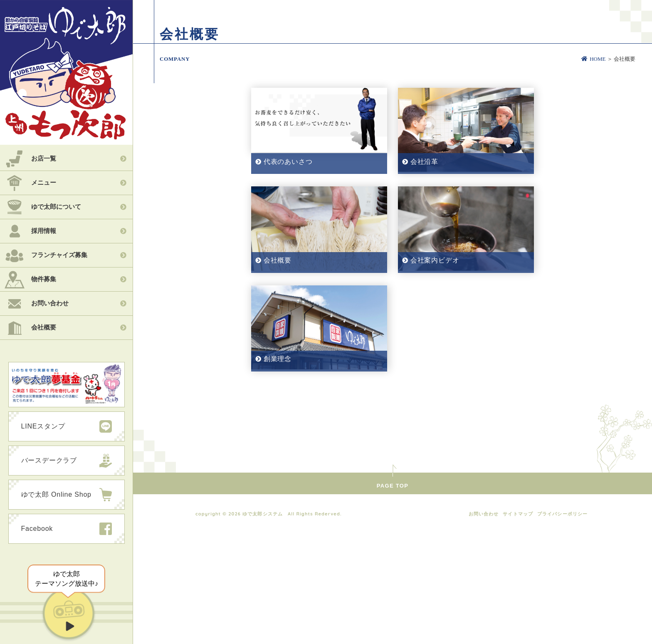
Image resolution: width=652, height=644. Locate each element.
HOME (593, 59)
